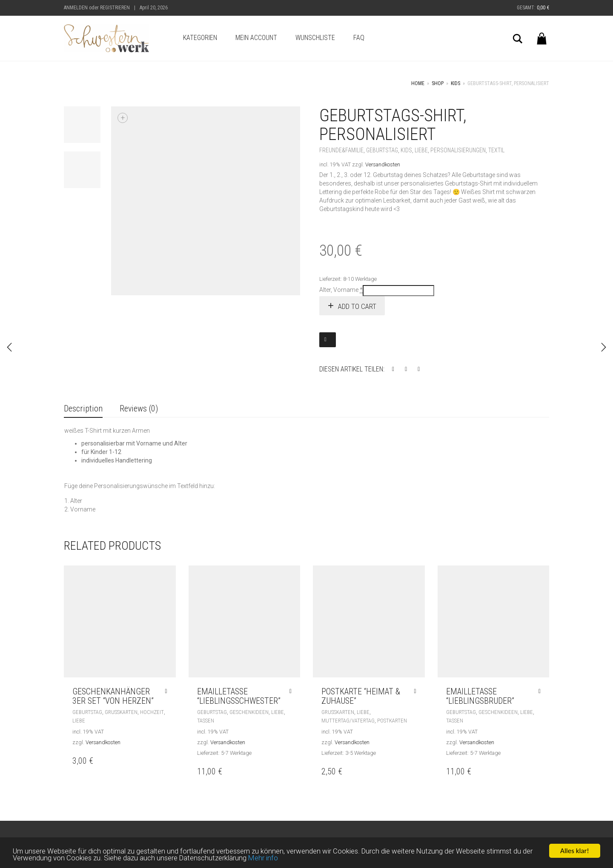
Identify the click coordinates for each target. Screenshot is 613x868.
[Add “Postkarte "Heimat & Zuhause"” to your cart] (417, 691)
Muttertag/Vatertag (348, 721)
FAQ (359, 38)
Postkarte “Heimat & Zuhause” (361, 696)
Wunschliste (315, 38)
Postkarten (392, 721)
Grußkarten (121, 712)
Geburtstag (382, 150)
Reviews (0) (139, 408)
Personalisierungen (458, 150)
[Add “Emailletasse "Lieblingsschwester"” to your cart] (293, 691)
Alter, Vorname (341, 290)
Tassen (206, 721)
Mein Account (256, 38)
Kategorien (200, 38)
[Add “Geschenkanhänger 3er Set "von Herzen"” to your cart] (168, 691)
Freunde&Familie (341, 150)
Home (418, 83)
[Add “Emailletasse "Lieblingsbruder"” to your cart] (542, 691)
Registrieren (115, 8)
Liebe (421, 150)
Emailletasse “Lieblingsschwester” (239, 696)
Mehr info (265, 859)
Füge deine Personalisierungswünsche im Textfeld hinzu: (140, 486)
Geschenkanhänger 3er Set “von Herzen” (113, 696)
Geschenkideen (249, 712)
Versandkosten (383, 164)
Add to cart (357, 306)
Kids (455, 83)
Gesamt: (533, 8)
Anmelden (76, 8)
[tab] (83, 409)
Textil (496, 150)
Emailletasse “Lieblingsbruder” (480, 696)
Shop (438, 83)
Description (83, 408)
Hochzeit (152, 712)
